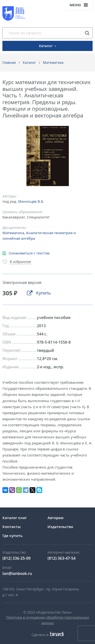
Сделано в (47, 635)
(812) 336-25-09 (16, 558)
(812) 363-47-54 (62, 558)
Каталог (29, 62)
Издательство (60, 527)
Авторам (55, 518)
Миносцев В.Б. (31, 201)
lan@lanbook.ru (17, 573)
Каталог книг (15, 518)
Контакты (12, 527)
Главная (9, 62)
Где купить (12, 535)
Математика (53, 62)
